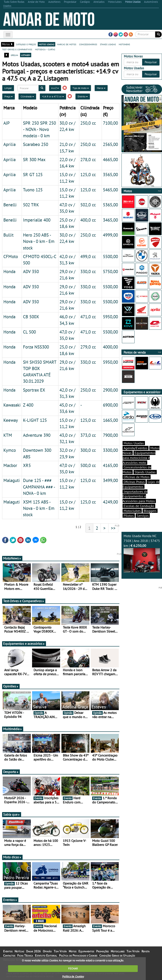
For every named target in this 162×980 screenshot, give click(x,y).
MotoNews (12, 558)
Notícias (19, 951)
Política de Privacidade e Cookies (78, 955)
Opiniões (11, 686)
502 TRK (31, 205)
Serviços (143, 516)
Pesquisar (151, 62)
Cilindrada (27, 96)
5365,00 (110, 205)
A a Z (55, 88)
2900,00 (110, 390)
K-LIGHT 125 (35, 420)
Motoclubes (132, 511)
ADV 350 (31, 271)
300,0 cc (88, 450)
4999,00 (110, 235)
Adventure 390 (37, 435)
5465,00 (110, 190)
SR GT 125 (33, 174)
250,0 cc (88, 123)
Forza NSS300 (36, 347)
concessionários (88, 44)
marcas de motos (67, 44)
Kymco (10, 450)
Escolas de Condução (139, 506)
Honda (9, 271)
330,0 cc (88, 271)
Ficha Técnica (25, 955)
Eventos (10, 900)
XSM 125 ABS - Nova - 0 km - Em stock (39, 508)
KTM (8, 435)
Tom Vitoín (60, 951)
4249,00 (110, 502)
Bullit (8, 235)
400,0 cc (88, 220)
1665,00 (110, 420)
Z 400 (28, 405)
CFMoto (11, 256)
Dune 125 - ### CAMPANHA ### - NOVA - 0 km (39, 487)
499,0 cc (88, 256)
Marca (101, 88)
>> (113, 528)
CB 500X (31, 317)
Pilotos (129, 516)
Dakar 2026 (33, 951)
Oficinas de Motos (137, 477)
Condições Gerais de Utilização (117, 955)
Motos (73, 951)
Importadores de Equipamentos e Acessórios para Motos (139, 496)
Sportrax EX (34, 390)
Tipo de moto (81, 88)
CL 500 (29, 332)
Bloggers (150, 511)
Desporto (11, 772)
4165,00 (110, 465)
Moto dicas (12, 857)
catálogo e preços (26, 44)
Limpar (8, 88)
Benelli (10, 205)
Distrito (83, 96)
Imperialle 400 (37, 220)
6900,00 (110, 405)
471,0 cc (88, 317)
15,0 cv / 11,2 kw (67, 505)
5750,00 (110, 271)
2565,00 (110, 144)
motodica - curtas (45, 49)
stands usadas (108, 44)
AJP (7, 123)
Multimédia (13, 729)
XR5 (27, 465)
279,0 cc (88, 347)
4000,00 (110, 347)
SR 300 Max (34, 159)
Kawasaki (12, 405)
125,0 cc (88, 174)
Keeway (11, 420)
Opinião (47, 951)
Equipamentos (86, 951)
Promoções (102, 951)
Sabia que (12, 814)
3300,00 (110, 450)
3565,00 (110, 174)
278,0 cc (88, 159)
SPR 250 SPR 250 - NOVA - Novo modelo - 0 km (39, 129)
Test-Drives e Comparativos (24, 601)
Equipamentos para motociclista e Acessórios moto (139, 458)
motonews (124, 44)
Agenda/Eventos (136, 448)
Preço (9, 96)
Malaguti (12, 480)
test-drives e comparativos (17, 49)
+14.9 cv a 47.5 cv (53, 96)
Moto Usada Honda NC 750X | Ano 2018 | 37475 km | (142, 553)
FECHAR (73, 968)
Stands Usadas (145, 472)
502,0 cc (88, 205)
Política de (73, 977)
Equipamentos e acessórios (24, 644)
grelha (14, 55)
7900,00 (110, 435)
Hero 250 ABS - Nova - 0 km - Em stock (39, 241)
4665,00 (110, 159)
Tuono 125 (33, 190)
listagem (26, 55)
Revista (146, 951)
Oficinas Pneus (134, 482)
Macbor (10, 465)
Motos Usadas (134, 443)
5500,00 (110, 256)
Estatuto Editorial (46, 955)
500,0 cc (88, 465)
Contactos (9, 955)
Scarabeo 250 (36, 144)
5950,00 (110, 317)
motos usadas (47, 44)
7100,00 (110, 123)
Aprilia (9, 144)
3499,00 (110, 480)
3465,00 (110, 220)
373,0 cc (88, 435)
